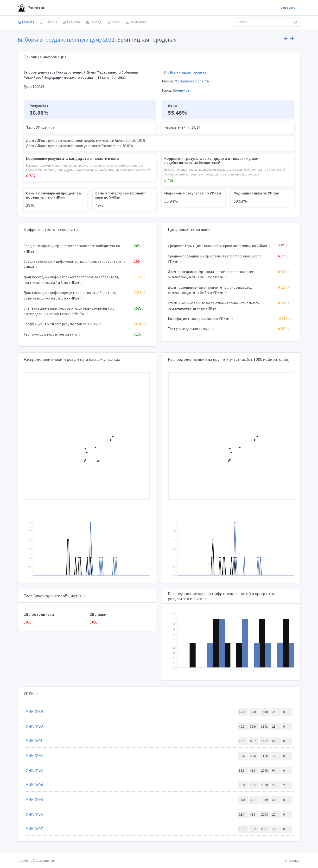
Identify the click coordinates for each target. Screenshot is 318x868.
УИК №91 (34, 741)
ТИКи (114, 22)
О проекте (288, 8)
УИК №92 (34, 755)
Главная (26, 22)
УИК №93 (34, 770)
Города (94, 22)
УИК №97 (34, 829)
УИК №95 (34, 799)
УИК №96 (34, 814)
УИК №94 (34, 785)
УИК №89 (34, 711)
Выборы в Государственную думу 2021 (66, 40)
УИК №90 (34, 726)
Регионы (71, 22)
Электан (32, 8)
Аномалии (136, 22)
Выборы (48, 22)
